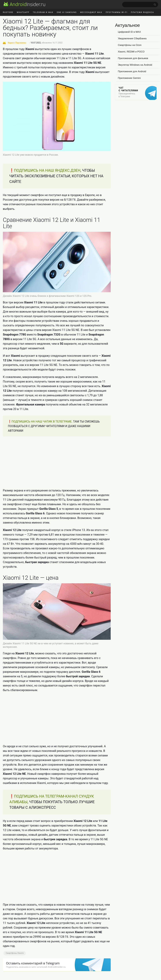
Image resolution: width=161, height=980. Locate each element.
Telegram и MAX (43, 12)
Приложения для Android (132, 71)
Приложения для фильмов (133, 58)
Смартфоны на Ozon (130, 45)
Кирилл (17, 43)
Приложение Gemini (129, 78)
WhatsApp (23, 12)
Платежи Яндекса (142, 12)
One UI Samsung (67, 12)
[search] (140, 5)
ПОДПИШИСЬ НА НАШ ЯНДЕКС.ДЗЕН (47, 170)
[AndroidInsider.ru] (24, 4)
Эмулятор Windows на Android (135, 65)
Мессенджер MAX (91, 12)
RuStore (8, 12)
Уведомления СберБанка (132, 38)
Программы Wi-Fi (117, 12)
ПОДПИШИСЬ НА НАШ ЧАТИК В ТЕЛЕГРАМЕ (42, 421)
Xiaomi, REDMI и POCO (131, 52)
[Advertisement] (57, 462)
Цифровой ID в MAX (129, 32)
